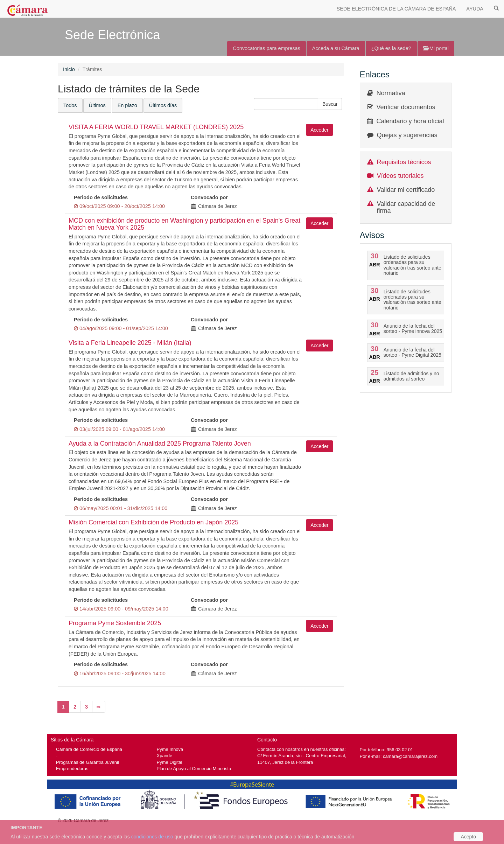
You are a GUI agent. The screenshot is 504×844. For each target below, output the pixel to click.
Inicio (69, 69)
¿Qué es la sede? (391, 48)
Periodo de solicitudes (101, 197)
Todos (70, 105)
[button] (330, 104)
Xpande (165, 756)
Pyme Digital (170, 762)
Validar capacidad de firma (406, 207)
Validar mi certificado (406, 190)
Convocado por (209, 197)
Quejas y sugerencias (407, 135)
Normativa (391, 93)
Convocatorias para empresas (267, 48)
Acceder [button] (319, 130)
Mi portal (436, 48)
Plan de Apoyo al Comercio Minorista (194, 769)
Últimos (97, 105)
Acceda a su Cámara (336, 48)
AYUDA (475, 9)
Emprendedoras (72, 769)
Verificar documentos (406, 107)
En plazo (127, 105)
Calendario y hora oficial (410, 121)
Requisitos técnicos (404, 162)
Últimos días (163, 105)
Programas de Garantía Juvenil (87, 762)
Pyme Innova (170, 749)
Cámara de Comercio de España (89, 749)
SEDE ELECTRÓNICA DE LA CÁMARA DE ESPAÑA (396, 9)
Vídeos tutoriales (400, 176)
